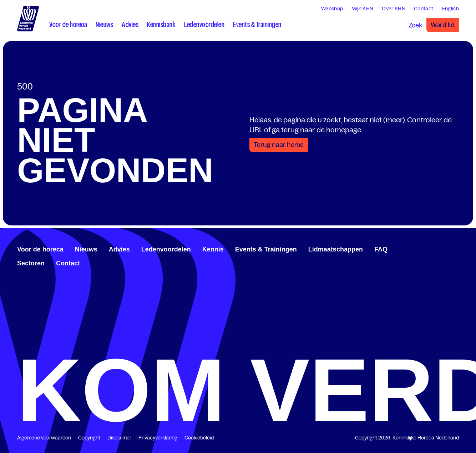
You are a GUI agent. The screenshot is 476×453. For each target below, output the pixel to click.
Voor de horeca (40, 249)
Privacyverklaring (158, 438)
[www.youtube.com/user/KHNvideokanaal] (450, 248)
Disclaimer (119, 438)
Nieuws (86, 249)
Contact (68, 263)
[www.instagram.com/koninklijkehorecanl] (456, 248)
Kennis (213, 249)
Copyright (89, 438)
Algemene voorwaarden (44, 438)
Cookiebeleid (199, 438)
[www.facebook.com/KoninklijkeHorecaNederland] (433, 248)
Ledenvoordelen (166, 249)
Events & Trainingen (266, 249)
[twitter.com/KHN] (445, 248)
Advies (119, 249)
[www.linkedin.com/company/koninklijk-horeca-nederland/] (439, 248)
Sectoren (31, 263)
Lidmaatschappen (336, 249)
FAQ (381, 249)
